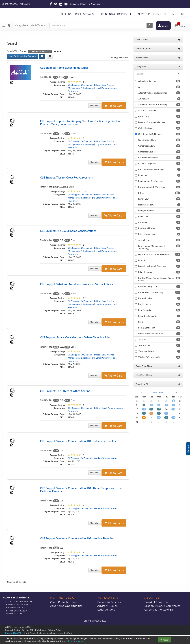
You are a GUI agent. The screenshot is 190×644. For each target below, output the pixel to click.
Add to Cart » (114, 106)
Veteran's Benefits (147, 351)
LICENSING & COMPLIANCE (116, 14)
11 (144, 409)
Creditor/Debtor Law (148, 158)
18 (144, 413)
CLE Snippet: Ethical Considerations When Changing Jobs (75, 337)
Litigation (143, 260)
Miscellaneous (145, 272)
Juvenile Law (144, 240)
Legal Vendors (106, 610)
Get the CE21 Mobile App (34, 630)
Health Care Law (146, 205)
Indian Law (143, 216)
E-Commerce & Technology (151, 169)
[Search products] (150, 25)
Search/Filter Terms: (17, 51)
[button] (4, 25)
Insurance (143, 222)
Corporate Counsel (147, 152)
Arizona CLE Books (147, 110)
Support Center (13, 630)
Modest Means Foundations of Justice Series (156, 279)
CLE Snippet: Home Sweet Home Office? (65, 68)
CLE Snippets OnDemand (80, 85)
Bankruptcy (144, 116)
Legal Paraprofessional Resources (154, 254)
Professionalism (146, 298)
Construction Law (147, 146)
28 (166, 418)
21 (166, 413)
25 (144, 418)
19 (151, 413)
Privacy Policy (55, 630)
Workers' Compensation (105, 458)
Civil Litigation (145, 128)
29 (173, 418)
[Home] (9, 25)
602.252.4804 (10, 4)
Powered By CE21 (14, 633)
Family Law (144, 199)
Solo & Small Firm (147, 328)
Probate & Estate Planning (151, 292)
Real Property (145, 310)
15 (173, 409)
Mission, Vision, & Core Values (162, 606)
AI (139, 87)
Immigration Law (146, 211)
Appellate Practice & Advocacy (153, 105)
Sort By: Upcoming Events (23, 56)
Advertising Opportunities (66, 606)
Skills (141, 322)
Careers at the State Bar (159, 610)
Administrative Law (147, 81)
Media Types (38, 25)
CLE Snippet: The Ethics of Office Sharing (65, 391)
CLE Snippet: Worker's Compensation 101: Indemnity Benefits (78, 441)
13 (159, 409)
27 (159, 418)
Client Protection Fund (64, 602)
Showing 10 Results (119, 58)
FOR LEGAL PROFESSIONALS (77, 14)
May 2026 (158, 392)
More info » (95, 106)
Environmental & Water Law (152, 187)
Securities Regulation (148, 316)
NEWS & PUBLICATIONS (152, 14)
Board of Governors (156, 602)
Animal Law (144, 99)
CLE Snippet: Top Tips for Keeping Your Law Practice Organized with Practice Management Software (82, 123)
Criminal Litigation (147, 163)
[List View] (50, 56)
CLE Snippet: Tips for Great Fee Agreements (67, 177)
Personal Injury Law (148, 286)
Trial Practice (144, 345)
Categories (22, 25)
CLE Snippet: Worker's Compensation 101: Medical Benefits (77, 538)
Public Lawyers (145, 304)
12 (151, 409)
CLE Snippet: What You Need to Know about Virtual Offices (76, 284)
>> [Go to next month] (176, 392)
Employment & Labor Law (151, 181)
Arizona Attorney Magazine (86, 4)
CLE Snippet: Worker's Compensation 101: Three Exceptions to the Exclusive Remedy (81, 490)
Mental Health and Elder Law (152, 266)
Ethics (97, 85)
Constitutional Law (147, 140)
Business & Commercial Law (152, 122)
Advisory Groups (107, 606)
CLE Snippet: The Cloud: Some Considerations (68, 231)
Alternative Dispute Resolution (153, 93)
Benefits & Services (109, 602)
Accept (165, 640)
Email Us (25, 4)
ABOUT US (178, 14)
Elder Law (143, 175)
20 (159, 413)
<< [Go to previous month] (141, 392)
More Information (75, 641)
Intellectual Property (148, 228)
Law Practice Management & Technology (152, 247)
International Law (147, 234)
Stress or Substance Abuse (151, 334)
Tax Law (142, 339)
